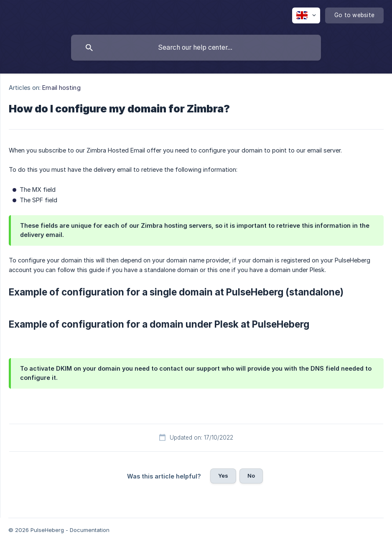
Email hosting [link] (61, 88)
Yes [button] (223, 476)
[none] (306, 15)
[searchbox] (196, 48)
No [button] (251, 476)
